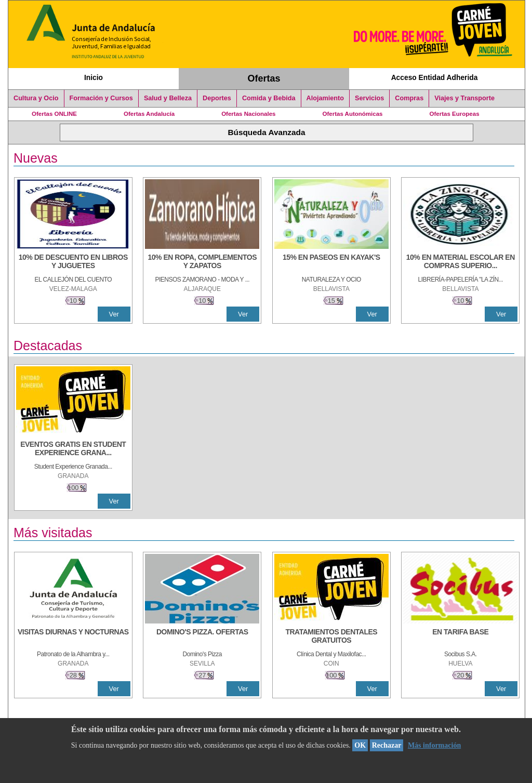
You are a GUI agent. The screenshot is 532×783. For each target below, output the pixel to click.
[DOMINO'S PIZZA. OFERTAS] (202, 637)
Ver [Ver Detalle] (114, 314)
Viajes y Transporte (464, 98)
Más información (434, 745)
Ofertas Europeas (455, 114)
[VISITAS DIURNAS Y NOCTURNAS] (73, 637)
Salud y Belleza (168, 98)
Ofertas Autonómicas (352, 114)
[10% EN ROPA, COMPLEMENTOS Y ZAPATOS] (202, 262)
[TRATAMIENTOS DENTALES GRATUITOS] (331, 637)
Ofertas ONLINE (54, 114)
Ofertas (264, 78)
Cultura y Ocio (36, 98)
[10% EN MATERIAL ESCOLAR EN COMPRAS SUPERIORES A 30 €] (460, 262)
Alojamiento (325, 98)
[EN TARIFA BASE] (460, 637)
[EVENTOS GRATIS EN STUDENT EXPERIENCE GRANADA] (73, 449)
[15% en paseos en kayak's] (331, 262)
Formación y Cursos (101, 98)
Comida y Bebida (269, 98)
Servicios (369, 98)
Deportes (217, 98)
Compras (409, 98)
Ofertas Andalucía (149, 114)
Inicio (94, 77)
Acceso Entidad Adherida (435, 77)
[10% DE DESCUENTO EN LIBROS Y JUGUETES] (73, 262)
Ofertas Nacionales (248, 114)
